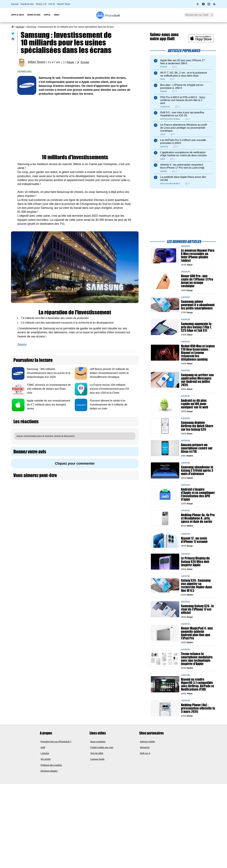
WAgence (145, 747)
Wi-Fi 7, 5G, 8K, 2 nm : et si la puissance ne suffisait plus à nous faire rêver (183, 74)
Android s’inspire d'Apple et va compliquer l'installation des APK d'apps (198, 494)
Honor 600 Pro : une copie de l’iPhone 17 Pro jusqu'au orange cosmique (197, 281)
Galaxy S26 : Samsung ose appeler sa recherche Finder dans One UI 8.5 (196, 585)
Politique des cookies (51, 765)
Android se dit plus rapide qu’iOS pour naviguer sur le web (195, 404)
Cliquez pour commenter (75, 463)
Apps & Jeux (17, 15)
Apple (47, 15)
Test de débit (97, 753)
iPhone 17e (41, 4)
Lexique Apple (97, 759)
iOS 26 (52, 4)
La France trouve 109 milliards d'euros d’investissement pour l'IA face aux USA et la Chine (109, 389)
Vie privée (46, 759)
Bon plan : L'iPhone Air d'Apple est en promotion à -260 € (182, 86)
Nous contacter (98, 741)
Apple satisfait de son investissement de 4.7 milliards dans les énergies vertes (48, 405)
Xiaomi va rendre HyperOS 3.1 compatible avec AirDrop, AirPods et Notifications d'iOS (197, 684)
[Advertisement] (75, 123)
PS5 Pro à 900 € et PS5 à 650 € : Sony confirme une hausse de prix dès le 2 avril (183, 100)
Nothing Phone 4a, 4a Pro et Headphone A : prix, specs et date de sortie (198, 518)
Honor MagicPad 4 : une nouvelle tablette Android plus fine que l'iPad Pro (197, 633)
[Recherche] (199, 15)
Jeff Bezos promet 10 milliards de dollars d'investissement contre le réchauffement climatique (109, 373)
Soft (112, 16)
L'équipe (45, 753)
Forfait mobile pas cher (102, 747)
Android (20, 27)
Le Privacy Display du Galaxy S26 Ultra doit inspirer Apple (195, 561)
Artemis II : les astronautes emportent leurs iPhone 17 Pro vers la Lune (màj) (182, 166)
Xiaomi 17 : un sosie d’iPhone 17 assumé (194, 540)
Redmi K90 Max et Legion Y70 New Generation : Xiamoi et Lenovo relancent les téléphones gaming (198, 353)
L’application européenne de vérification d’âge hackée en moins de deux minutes (183, 154)
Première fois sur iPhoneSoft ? (56, 741)
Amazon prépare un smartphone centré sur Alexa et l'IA (197, 448)
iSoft (43, 747)
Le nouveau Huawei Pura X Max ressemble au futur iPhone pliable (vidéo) (198, 255)
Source (22, 344)
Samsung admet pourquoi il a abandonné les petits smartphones (198, 305)
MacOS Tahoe (64, 4)
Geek (57, 15)
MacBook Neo (27, 4)
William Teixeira (36, 62)
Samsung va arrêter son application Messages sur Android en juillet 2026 (197, 380)
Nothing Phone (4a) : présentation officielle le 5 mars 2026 (198, 708)
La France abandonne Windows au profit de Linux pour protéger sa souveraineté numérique (183, 128)
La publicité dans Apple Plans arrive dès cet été (183, 178)
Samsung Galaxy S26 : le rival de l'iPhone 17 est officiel (197, 609)
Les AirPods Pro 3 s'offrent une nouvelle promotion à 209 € (183, 142)
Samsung (25, 72)
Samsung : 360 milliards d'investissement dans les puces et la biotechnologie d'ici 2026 (49, 373)
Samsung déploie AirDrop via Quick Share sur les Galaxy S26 (197, 426)
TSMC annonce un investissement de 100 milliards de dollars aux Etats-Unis (49, 389)
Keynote (15, 4)
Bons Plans (34, 15)
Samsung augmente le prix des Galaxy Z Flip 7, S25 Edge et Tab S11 (196, 327)
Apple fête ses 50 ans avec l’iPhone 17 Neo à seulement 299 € (182, 62)
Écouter (85, 62)
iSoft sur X (145, 753)
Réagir (70, 62)
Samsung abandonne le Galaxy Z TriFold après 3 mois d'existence (197, 470)
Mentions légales (49, 771)
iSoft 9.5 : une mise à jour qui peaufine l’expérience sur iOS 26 (182, 114)
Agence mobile (147, 741)
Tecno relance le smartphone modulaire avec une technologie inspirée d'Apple (197, 659)
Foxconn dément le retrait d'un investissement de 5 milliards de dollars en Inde (108, 405)
